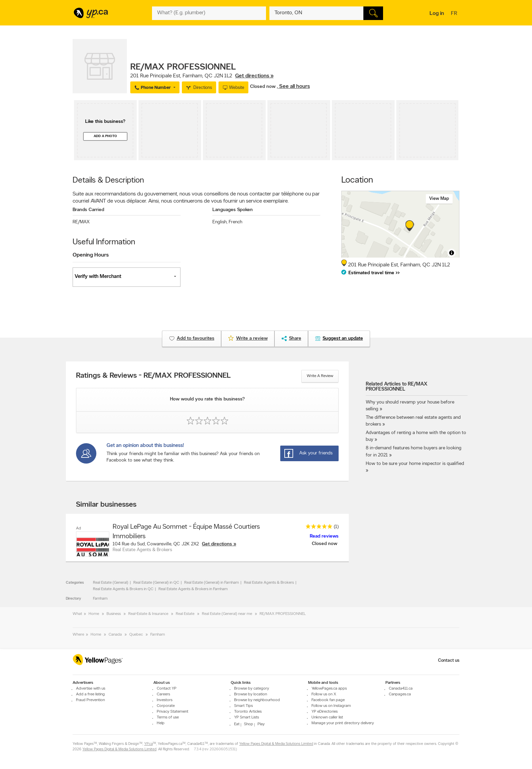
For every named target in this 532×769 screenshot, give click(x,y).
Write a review (320, 376)
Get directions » (254, 76)
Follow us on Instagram (331, 706)
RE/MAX (81, 222)
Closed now (263, 87)
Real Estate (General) (111, 583)
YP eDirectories (325, 712)
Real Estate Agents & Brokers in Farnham (193, 589)
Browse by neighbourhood (257, 700)
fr (455, 14)
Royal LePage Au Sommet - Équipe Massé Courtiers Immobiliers (186, 532)
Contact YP (167, 689)
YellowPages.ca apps (329, 689)
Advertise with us (91, 689)
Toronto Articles (248, 712)
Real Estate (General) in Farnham (212, 583)
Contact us (449, 661)
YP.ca (148, 744)
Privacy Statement (173, 712)
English (220, 222)
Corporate (166, 706)
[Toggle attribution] (452, 253)
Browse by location (251, 694)
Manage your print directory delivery (343, 723)
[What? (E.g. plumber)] (209, 13)
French (235, 222)
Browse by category (252, 689)
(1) (336, 527)
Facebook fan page (328, 700)
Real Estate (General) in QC (156, 583)
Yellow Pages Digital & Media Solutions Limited (276, 744)
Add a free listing (90, 694)
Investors (165, 700)
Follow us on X (324, 694)
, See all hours (293, 87)
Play (261, 724)
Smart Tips (243, 706)
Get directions (217, 544)
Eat (237, 724)
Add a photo (105, 136)
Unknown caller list (327, 717)
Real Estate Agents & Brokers (269, 583)
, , (202, 76)
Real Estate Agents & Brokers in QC (123, 589)
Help (161, 723)
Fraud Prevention (90, 700)
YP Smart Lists (246, 717)
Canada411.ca (401, 689)
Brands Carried (88, 210)
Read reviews (324, 536)
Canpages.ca (400, 694)
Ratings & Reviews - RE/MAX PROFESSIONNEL (153, 376)
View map (439, 199)
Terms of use (168, 717)
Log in (437, 14)
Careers (163, 694)
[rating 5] (317, 528)
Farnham (100, 599)
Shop (249, 724)
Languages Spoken (233, 210)
